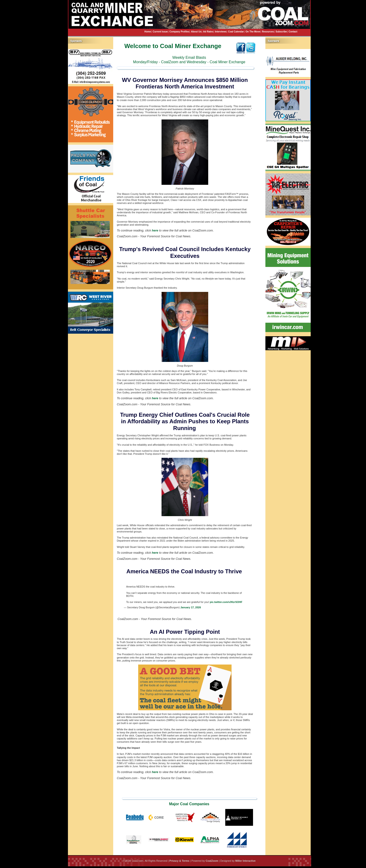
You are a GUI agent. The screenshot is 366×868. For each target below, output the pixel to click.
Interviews (221, 32)
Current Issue (160, 32)
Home (148, 32)
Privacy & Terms (179, 861)
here (155, 230)
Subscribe (281, 32)
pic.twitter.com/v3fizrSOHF (226, 602)
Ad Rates (208, 32)
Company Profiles (179, 32)
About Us (196, 32)
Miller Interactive (245, 861)
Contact (293, 32)
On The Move (253, 32)
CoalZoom (212, 861)
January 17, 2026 (191, 607)
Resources (268, 32)
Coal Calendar (236, 32)
